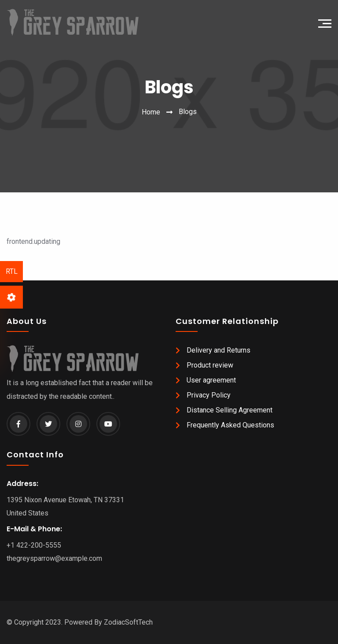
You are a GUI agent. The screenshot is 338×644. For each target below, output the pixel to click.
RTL (12, 271)
